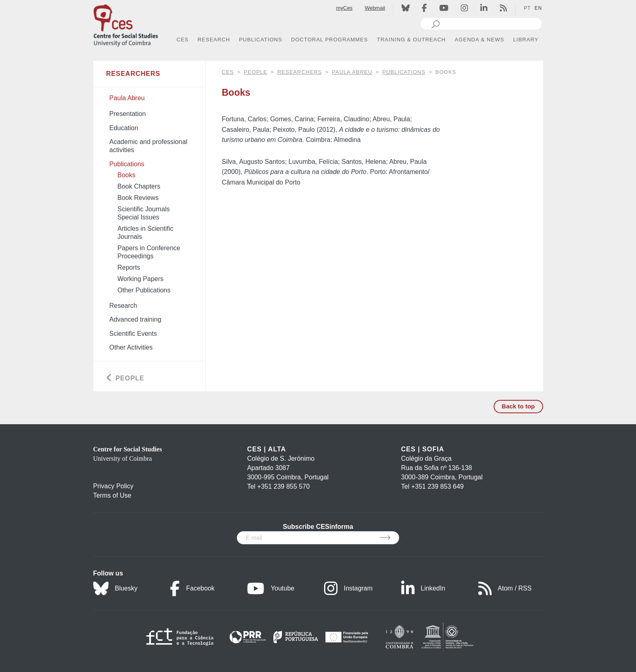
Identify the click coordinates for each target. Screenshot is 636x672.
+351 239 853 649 (437, 486)
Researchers (300, 72)
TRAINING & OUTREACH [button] (411, 40)
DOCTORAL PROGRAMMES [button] (330, 40)
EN (538, 8)
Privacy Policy (114, 486)
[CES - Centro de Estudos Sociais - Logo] (126, 24)
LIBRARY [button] (526, 40)
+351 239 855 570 (283, 486)
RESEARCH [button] (214, 40)
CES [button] (183, 40)
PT (527, 8)
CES (228, 72)
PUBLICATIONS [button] (260, 40)
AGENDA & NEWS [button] (479, 40)
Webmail (375, 8)
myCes (344, 8)
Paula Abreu (352, 72)
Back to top (518, 406)
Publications (404, 72)
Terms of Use (112, 495)
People (256, 72)
